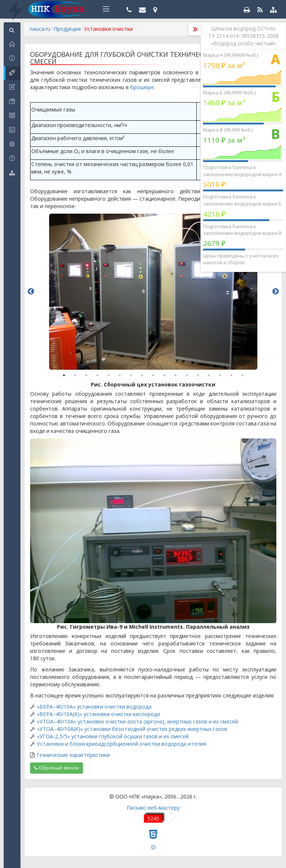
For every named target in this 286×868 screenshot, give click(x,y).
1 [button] (64, 375)
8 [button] (142, 375)
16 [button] (231, 375)
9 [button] (153, 375)
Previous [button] (31, 292)
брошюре (142, 87)
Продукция (67, 29)
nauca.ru (40, 29)
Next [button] (276, 292)
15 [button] (220, 375)
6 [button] (120, 375)
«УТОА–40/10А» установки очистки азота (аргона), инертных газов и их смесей (137, 721)
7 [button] (131, 375)
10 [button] (164, 375)
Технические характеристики (73, 755)
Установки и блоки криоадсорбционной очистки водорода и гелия (122, 744)
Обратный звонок (57, 768)
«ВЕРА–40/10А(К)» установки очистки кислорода (98, 714)
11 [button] (176, 375)
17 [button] (242, 375)
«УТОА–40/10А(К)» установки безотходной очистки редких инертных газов (132, 729)
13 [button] (198, 375)
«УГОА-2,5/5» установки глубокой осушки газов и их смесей (113, 736)
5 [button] (109, 375)
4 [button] (97, 375)
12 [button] (187, 375)
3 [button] (86, 375)
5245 (153, 818)
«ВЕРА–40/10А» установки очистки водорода (94, 707)
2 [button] (75, 375)
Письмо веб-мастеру (153, 808)
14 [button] (209, 375)
